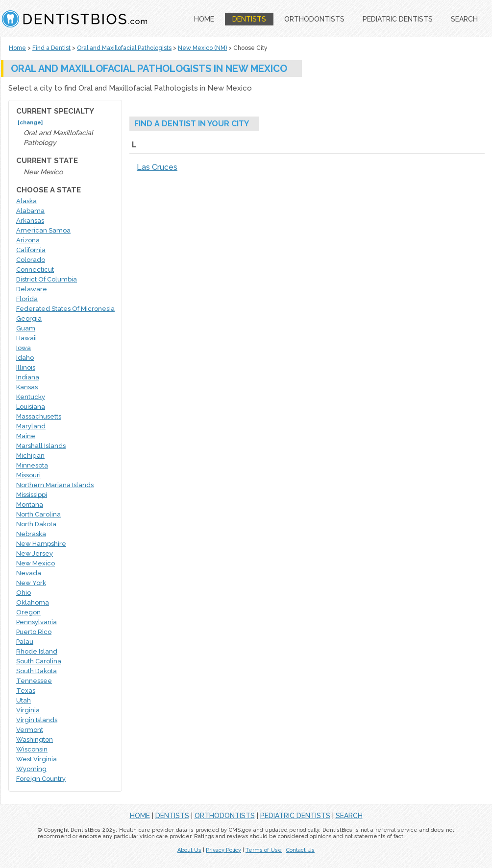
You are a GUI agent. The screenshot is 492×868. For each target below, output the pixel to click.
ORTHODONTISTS (314, 19)
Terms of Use (264, 850)
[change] (30, 123)
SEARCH (464, 19)
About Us (189, 850)
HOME (204, 19)
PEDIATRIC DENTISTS (398, 19)
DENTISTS (249, 19)
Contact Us (300, 850)
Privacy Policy (223, 850)
